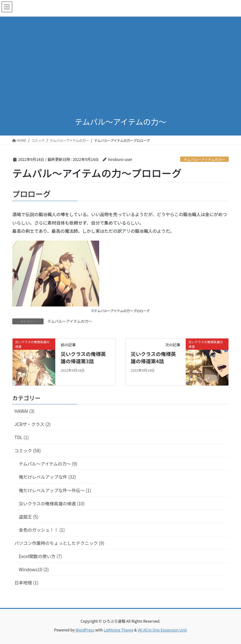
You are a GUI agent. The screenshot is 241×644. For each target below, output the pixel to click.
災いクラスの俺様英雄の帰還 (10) (52, 503)
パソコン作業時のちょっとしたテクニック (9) (59, 543)
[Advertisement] (120, 61)
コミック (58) (28, 450)
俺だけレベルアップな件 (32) (47, 477)
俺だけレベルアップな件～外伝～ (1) (55, 490)
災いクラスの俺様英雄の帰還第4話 (153, 357)
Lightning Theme (118, 630)
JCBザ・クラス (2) (33, 424)
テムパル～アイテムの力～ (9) (48, 464)
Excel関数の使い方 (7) (40, 556)
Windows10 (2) (34, 569)
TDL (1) (22, 437)
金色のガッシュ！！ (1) (42, 530)
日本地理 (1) (26, 583)
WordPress (85, 630)
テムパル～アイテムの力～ (204, 159)
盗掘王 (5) (29, 517)
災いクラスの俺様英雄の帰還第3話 (83, 357)
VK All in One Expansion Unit (162, 630)
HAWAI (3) (24, 411)
